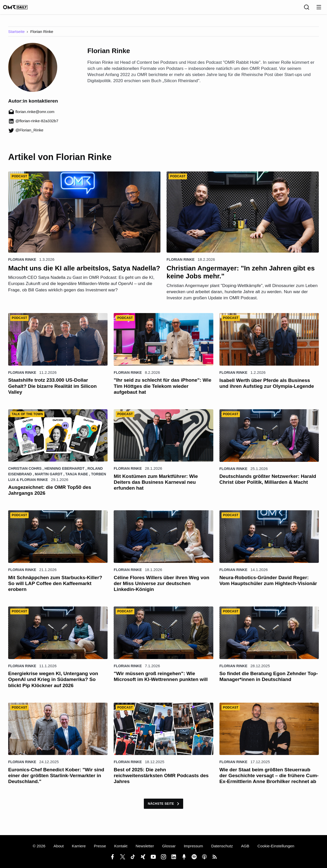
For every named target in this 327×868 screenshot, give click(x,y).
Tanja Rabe (77, 478)
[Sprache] (295, 9)
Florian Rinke (22, 263)
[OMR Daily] (20, 9)
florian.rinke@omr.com (31, 115)
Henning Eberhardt (64, 472)
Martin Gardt (49, 478)
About (59, 846)
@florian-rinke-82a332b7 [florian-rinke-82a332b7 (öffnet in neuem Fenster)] (33, 124)
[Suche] (307, 9)
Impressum (193, 846)
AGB (245, 846)
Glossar (169, 846)
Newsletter (145, 846)
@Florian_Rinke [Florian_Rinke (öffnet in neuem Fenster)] (26, 134)
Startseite (16, 35)
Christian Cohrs (25, 472)
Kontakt (121, 846)
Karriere (79, 846)
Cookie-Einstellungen (276, 846)
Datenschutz (222, 846)
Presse (100, 846)
